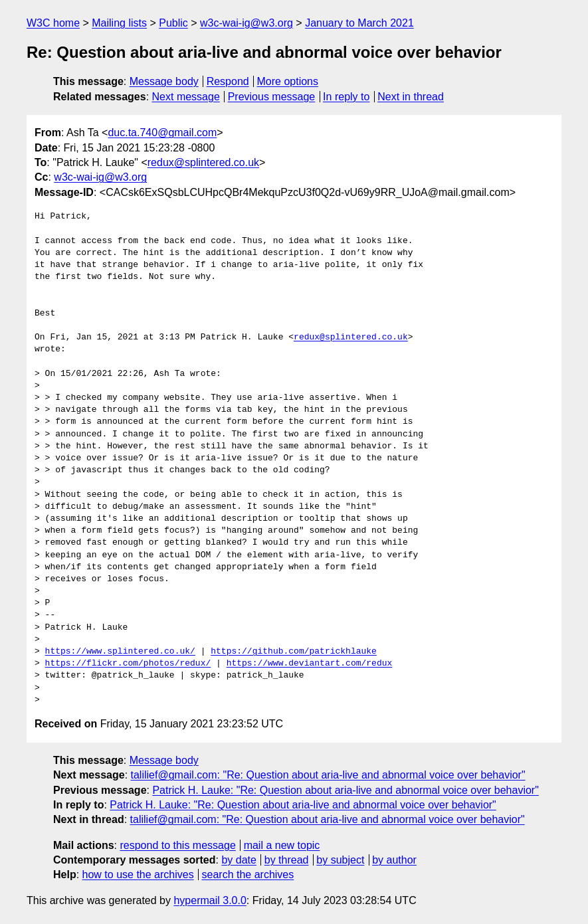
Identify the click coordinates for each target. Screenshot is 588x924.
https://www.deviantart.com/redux (310, 664)
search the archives (248, 875)
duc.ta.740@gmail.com (162, 133)
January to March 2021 (359, 23)
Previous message (272, 97)
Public (173, 23)
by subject (340, 860)
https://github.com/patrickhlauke (294, 652)
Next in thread (411, 97)
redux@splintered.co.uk (203, 162)
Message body (164, 81)
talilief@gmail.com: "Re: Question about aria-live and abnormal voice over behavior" (328, 775)
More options (288, 81)
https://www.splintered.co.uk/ (120, 652)
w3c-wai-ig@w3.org (246, 23)
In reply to (346, 97)
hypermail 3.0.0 (210, 900)
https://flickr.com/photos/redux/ (128, 664)
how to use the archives (138, 875)
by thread (287, 860)
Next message (186, 97)
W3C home (53, 23)
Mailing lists (119, 23)
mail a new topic (282, 845)
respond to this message (177, 845)
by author (394, 860)
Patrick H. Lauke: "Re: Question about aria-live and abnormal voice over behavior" (345, 790)
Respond (228, 81)
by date (239, 860)
